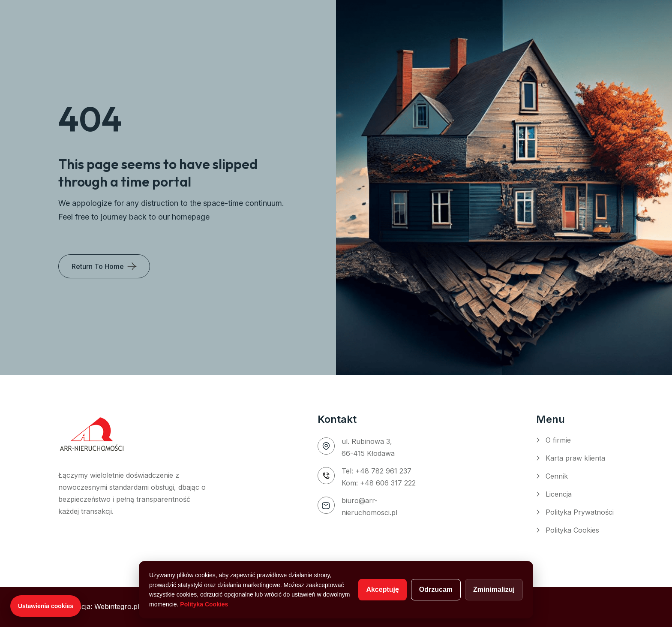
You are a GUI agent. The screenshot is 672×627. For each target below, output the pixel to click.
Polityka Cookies (572, 530)
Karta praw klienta (575, 458)
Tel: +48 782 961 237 (376, 471)
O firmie (558, 440)
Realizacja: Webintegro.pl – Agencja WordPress (135, 606)
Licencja (559, 494)
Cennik (557, 476)
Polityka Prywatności (580, 512)
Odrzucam (436, 589)
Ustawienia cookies (46, 606)
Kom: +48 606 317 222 (379, 483)
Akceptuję (382, 589)
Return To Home (98, 266)
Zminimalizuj (494, 589)
